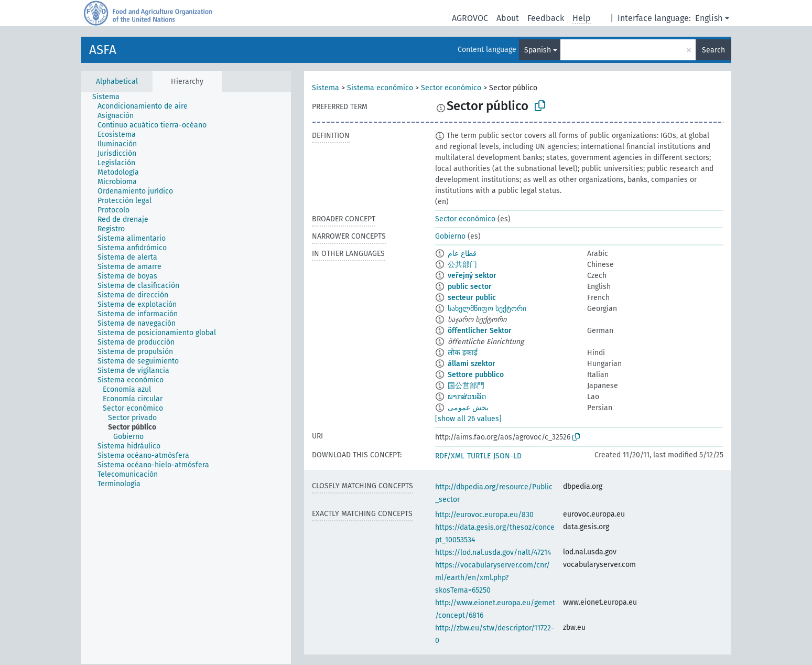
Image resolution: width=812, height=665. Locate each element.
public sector (470, 287)
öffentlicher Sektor (480, 331)
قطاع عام (462, 254)
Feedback (546, 18)
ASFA (103, 50)
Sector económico (451, 88)
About (508, 18)
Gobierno (450, 236)
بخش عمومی (468, 408)
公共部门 (462, 265)
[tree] (186, 378)
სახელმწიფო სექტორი (487, 309)
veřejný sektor (472, 276)
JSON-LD (507, 456)
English (709, 18)
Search (713, 50)
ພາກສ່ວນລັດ (467, 397)
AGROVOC (470, 18)
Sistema (326, 88)
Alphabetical (117, 82)
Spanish (538, 50)
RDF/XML (450, 456)
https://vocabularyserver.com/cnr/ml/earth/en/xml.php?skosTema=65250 (492, 578)
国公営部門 (466, 386)
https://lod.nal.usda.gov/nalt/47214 (493, 553)
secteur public (472, 298)
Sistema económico (380, 88)
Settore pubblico (476, 375)
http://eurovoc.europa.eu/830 (484, 515)
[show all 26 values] (468, 419)
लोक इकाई (463, 353)
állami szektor (472, 364)
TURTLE (479, 456)
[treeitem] (110, 97)
